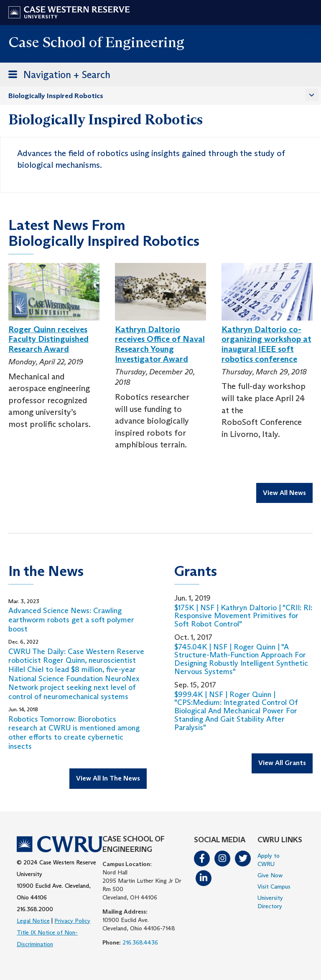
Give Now (270, 875)
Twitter (243, 859)
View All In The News (108, 778)
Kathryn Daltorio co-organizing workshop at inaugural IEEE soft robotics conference (266, 344)
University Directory (270, 902)
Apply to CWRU (269, 860)
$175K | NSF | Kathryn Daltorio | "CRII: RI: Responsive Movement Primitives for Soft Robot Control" (243, 616)
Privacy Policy (72, 921)
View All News (284, 493)
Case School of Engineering (96, 42)
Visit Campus (274, 887)
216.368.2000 (35, 909)
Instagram (222, 859)
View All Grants (282, 763)
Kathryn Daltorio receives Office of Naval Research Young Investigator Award (160, 344)
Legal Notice (33, 921)
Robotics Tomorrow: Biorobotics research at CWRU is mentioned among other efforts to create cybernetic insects (74, 733)
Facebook (202, 859)
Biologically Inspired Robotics (56, 96)
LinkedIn (204, 878)
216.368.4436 (140, 942)
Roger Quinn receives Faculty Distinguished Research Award (48, 339)
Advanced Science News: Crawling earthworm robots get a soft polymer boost (71, 620)
